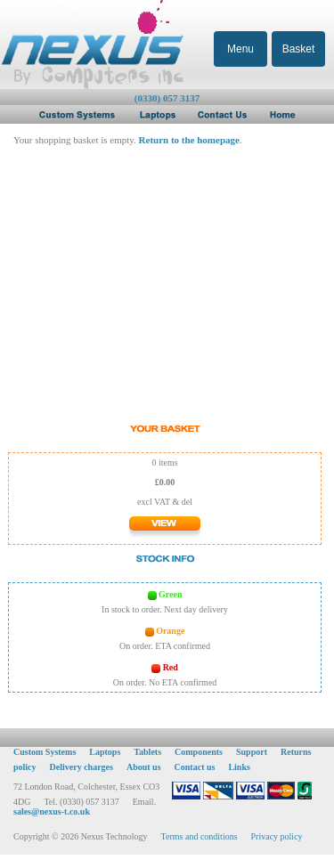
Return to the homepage (189, 140)
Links (239, 767)
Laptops (105, 752)
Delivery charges (81, 767)
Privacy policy (277, 836)
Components (199, 752)
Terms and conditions (200, 836)
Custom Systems (45, 752)
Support (252, 752)
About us (144, 767)
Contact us (195, 767)
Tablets (147, 752)
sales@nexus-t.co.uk (52, 811)
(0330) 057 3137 (167, 98)
